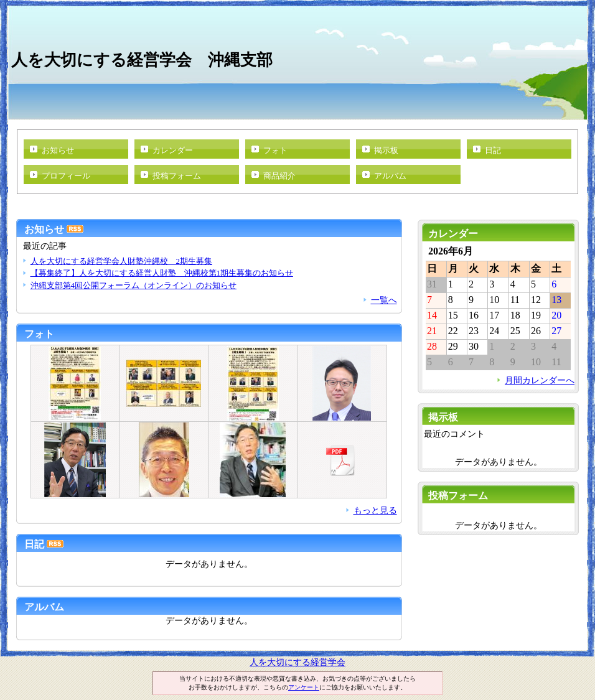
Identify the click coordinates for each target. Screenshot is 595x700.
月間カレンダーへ (540, 380)
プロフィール (66, 176)
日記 (493, 150)
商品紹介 (279, 176)
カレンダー (173, 150)
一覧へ (384, 300)
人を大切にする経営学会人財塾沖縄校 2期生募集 (121, 261)
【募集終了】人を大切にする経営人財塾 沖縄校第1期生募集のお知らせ (162, 273)
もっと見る (375, 510)
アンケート (304, 687)
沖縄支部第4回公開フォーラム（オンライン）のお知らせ (134, 285)
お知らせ (58, 150)
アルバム (390, 176)
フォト (275, 150)
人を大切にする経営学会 (297, 662)
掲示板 (386, 150)
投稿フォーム (177, 176)
